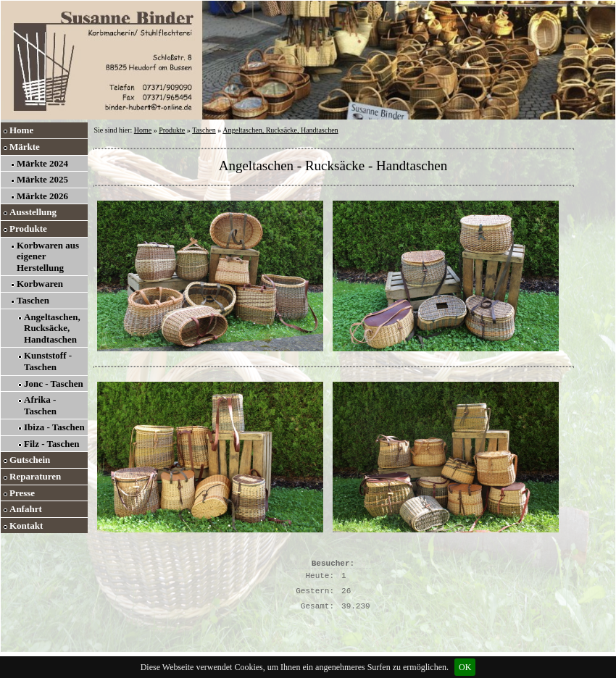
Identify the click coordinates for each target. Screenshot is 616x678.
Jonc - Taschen (54, 384)
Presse (22, 493)
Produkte (28, 229)
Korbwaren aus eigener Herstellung (48, 256)
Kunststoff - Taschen (48, 361)
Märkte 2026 (42, 196)
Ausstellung (33, 212)
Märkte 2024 (42, 163)
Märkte (25, 147)
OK (465, 667)
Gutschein (30, 460)
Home (21, 130)
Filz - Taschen (52, 444)
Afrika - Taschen (40, 405)
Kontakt (26, 526)
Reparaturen (35, 476)
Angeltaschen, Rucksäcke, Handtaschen (52, 328)
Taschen (33, 300)
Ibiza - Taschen (54, 427)
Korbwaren (40, 284)
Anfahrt (26, 509)
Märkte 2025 (42, 179)
